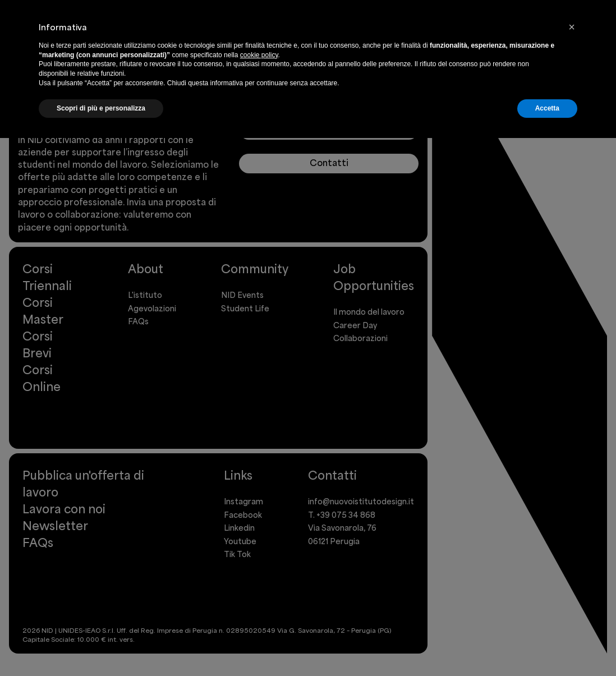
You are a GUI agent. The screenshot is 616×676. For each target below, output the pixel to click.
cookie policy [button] (259, 55)
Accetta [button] (547, 108)
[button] (572, 27)
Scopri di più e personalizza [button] (101, 108)
